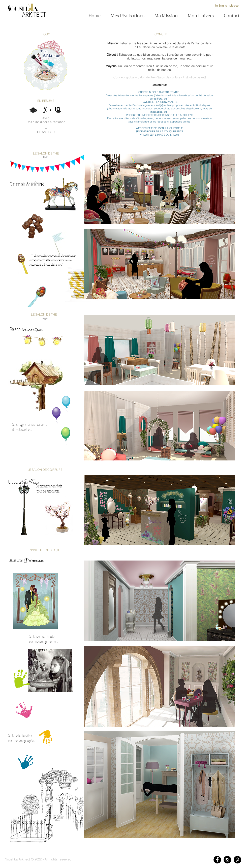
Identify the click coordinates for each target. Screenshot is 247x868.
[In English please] (227, 6)
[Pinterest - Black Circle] (237, 860)
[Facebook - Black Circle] (217, 860)
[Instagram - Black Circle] (227, 860)
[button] (167, 16)
